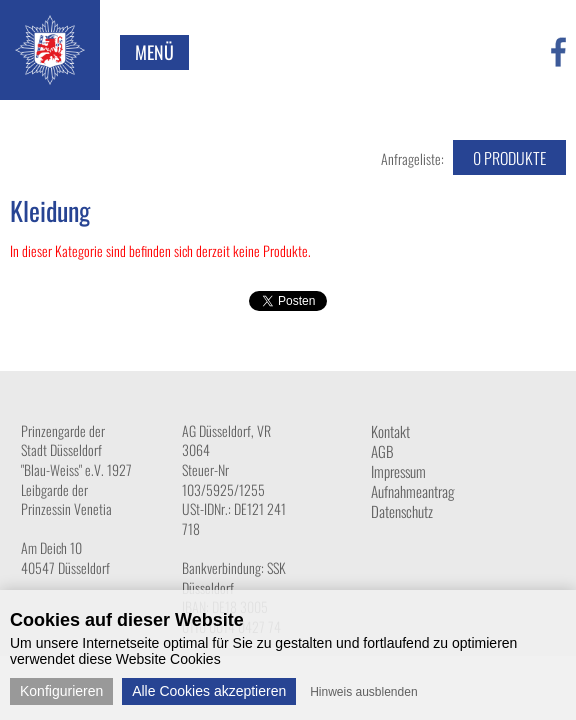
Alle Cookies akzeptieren (209, 691)
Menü (154, 52)
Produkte (509, 158)
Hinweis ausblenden (363, 692)
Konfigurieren (61, 691)
